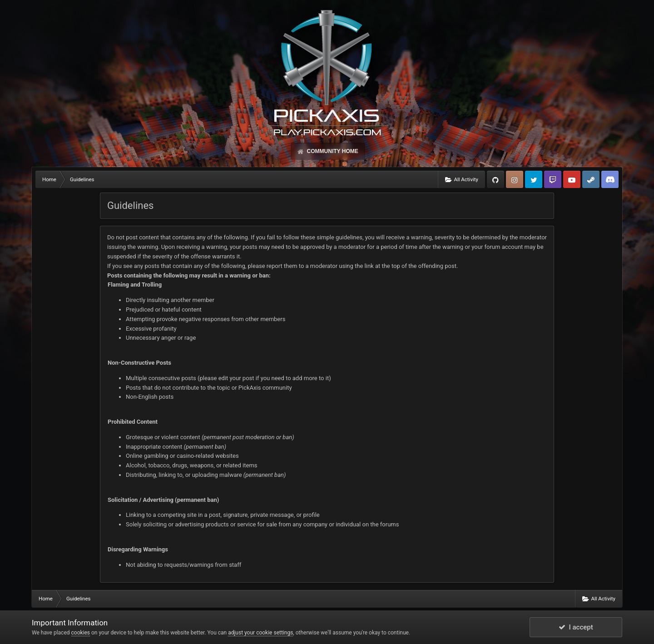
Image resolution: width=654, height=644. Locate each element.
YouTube (572, 179)
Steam (591, 179)
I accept (576, 627)
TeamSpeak (610, 179)
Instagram (515, 179)
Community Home (332, 151)
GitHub (495, 179)
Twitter (534, 179)
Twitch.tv (553, 179)
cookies (81, 633)
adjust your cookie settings (260, 633)
